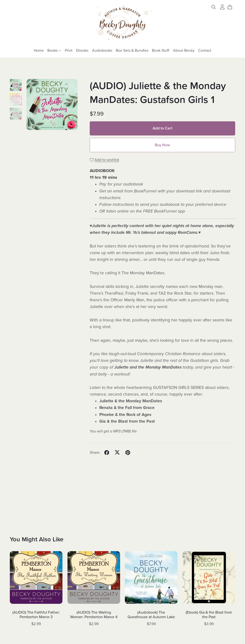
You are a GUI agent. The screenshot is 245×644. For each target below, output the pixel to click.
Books (54, 50)
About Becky (184, 50)
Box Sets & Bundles (132, 50)
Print (69, 50)
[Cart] (232, 7)
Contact (205, 50)
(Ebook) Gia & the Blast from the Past (209, 615)
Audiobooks (102, 50)
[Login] (222, 7)
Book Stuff (161, 50)
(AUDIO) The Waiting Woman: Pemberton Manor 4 (94, 615)
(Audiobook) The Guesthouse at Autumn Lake (151, 615)
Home (39, 50)
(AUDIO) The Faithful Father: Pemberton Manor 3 (36, 615)
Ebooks (82, 50)
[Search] (214, 7)
